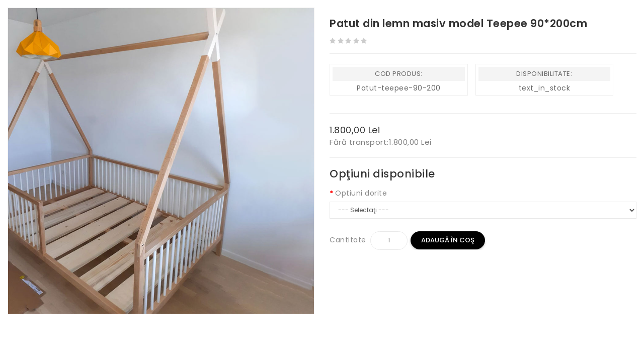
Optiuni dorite (361, 193)
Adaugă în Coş (448, 240)
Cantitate (348, 240)
